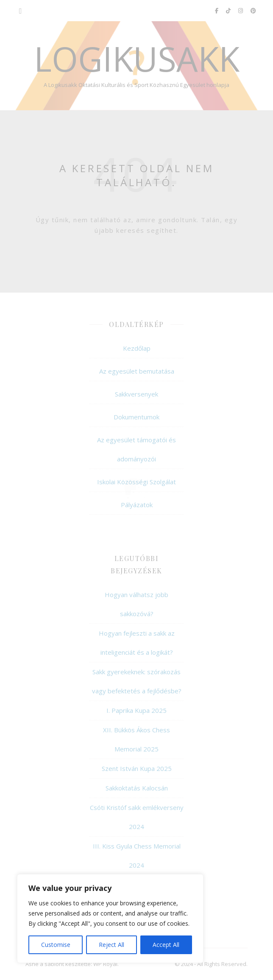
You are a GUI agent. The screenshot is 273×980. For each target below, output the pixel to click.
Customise (56, 945)
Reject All (111, 945)
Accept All (166, 945)
